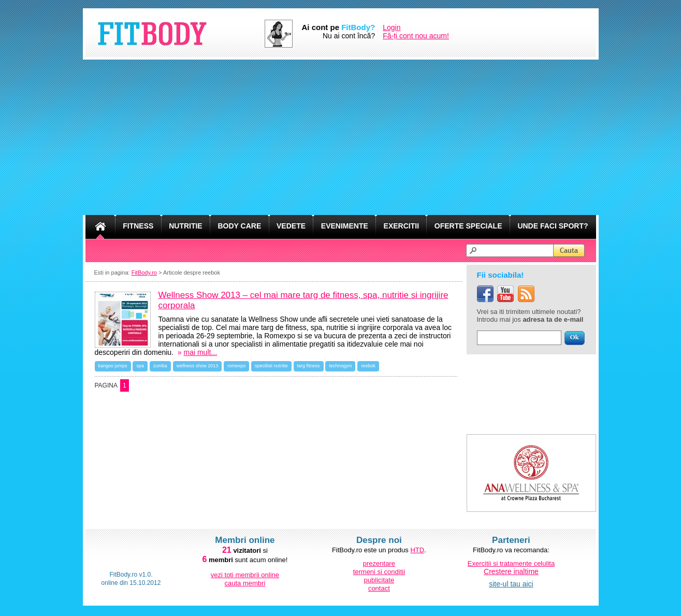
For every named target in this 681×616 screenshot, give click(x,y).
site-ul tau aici (511, 584)
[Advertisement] (341, 137)
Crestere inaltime (511, 571)
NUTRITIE (186, 226)
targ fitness (309, 366)
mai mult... (201, 352)
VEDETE (291, 226)
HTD (417, 550)
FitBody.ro (144, 273)
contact (379, 588)
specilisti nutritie (271, 366)
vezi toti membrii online (245, 575)
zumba (160, 366)
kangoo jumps (113, 366)
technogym (340, 366)
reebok (368, 366)
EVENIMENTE (345, 226)
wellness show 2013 (198, 366)
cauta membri (245, 583)
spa (140, 366)
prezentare (379, 563)
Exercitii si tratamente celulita (511, 563)
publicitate (379, 580)
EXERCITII (401, 226)
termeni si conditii (379, 572)
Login (392, 27)
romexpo (236, 366)
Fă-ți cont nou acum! (416, 36)
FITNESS (138, 226)
